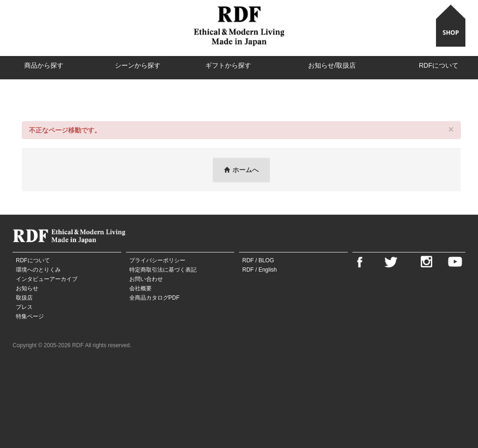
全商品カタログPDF (155, 298)
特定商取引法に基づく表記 (163, 270)
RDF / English (260, 270)
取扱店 (24, 298)
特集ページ (30, 316)
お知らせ (27, 288)
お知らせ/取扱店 (332, 65)
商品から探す (44, 65)
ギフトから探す (228, 65)
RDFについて (439, 65)
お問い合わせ (146, 279)
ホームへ (241, 170)
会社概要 (141, 288)
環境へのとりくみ (38, 270)
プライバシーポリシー (157, 260)
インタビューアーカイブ (47, 279)
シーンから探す (138, 65)
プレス (24, 307)
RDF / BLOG (258, 260)
